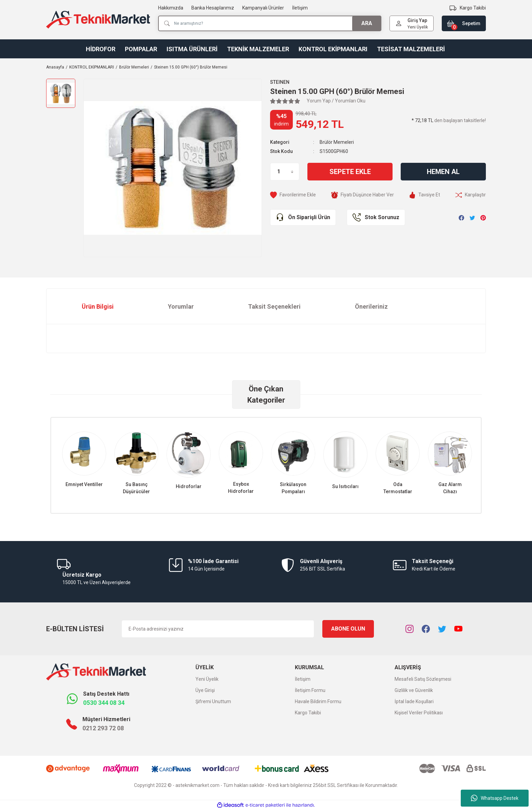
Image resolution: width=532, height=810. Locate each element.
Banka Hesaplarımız (213, 8)
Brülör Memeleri (337, 142)
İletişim (300, 8)
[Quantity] (285, 172)
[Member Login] (399, 23)
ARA (367, 23)
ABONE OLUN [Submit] (348, 629)
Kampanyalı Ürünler (263, 8)
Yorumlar (181, 306)
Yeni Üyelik (418, 27)
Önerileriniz (371, 306)
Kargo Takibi (308, 713)
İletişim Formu (310, 690)
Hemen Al (443, 172)
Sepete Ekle (350, 172)
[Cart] (464, 23)
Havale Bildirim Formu (318, 701)
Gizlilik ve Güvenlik (414, 690)
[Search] (270, 23)
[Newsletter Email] (218, 629)
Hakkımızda (171, 8)
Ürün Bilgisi (98, 306)
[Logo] (98, 20)
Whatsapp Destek (495, 798)
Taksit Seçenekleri (274, 306)
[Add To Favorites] (293, 195)
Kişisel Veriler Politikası (419, 713)
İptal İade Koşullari (414, 701)
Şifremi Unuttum (213, 701)
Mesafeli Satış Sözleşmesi (423, 679)
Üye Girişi (205, 690)
